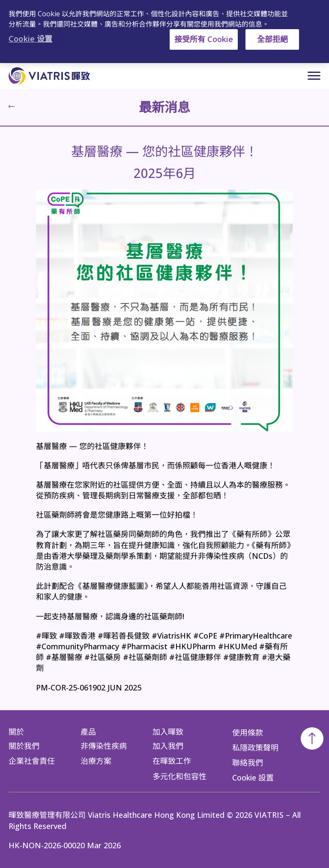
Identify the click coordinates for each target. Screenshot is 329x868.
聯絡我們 (248, 763)
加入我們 (168, 746)
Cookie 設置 (253, 778)
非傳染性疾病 (104, 746)
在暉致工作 (172, 761)
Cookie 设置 (31, 39)
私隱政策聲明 (255, 747)
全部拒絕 (272, 39)
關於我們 (24, 746)
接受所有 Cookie (204, 39)
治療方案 (96, 761)
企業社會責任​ (32, 761)
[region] (164, 32)
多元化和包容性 (179, 776)
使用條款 (248, 732)
